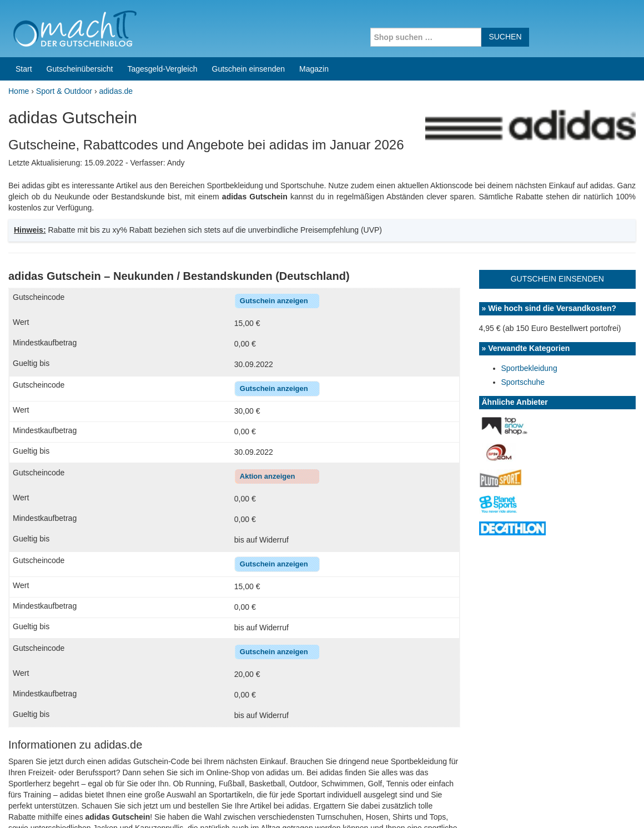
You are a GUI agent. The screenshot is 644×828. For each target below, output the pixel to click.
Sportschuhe (523, 123)
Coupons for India (244, 791)
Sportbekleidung (529, 109)
